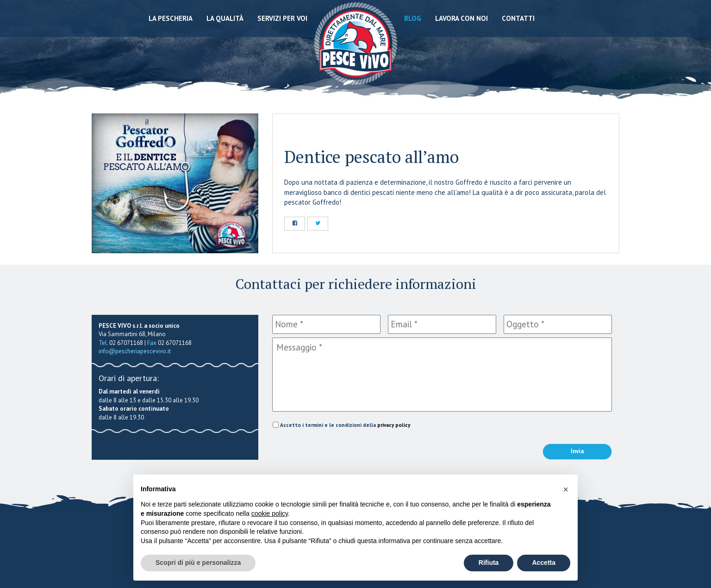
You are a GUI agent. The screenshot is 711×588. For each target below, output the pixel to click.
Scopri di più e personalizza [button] (198, 563)
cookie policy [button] (270, 513)
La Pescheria (171, 18)
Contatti (518, 18)
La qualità (225, 18)
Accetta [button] (544, 563)
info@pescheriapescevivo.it (135, 351)
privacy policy (394, 425)
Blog (413, 18)
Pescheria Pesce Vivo (356, 43)
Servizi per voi (282, 18)
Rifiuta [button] (489, 563)
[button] (566, 489)
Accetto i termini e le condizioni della (345, 425)
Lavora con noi (462, 18)
